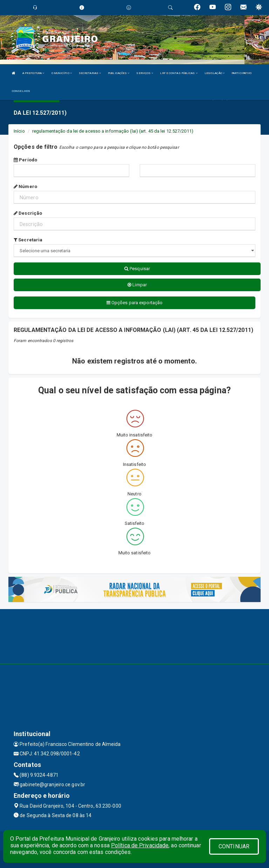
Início (19, 131)
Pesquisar (137, 269)
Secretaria (28, 240)
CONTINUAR (234, 846)
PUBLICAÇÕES (119, 73)
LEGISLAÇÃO (215, 73)
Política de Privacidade (140, 845)
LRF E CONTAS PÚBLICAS (179, 73)
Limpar (137, 285)
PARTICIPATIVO (242, 73)
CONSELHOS (21, 91)
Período (25, 160)
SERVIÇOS (145, 73)
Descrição (28, 213)
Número (25, 186)
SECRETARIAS (90, 73)
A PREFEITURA (33, 73)
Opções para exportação (134, 303)
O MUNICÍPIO (62, 73)
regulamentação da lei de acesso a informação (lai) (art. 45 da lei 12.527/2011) (113, 131)
